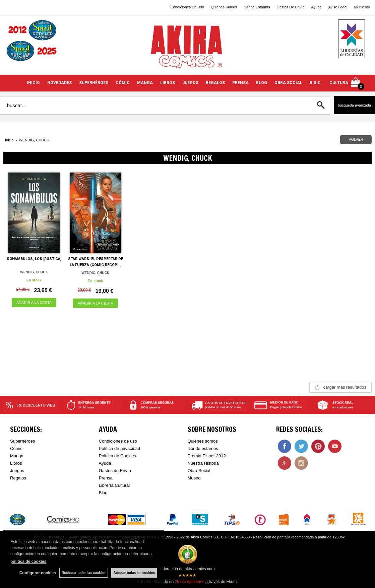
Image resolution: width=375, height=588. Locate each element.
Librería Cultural (114, 485)
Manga (17, 456)
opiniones (189, 582)
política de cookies (28, 562)
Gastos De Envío (290, 7)
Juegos (17, 471)
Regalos (18, 478)
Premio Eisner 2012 (207, 456)
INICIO (33, 83)
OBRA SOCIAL (288, 83)
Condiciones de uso (118, 441)
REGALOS (215, 83)
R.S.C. (316, 83)
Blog (103, 493)
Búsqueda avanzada (354, 105)
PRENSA (240, 83)
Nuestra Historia (203, 463)
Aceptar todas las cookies (134, 573)
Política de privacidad (120, 448)
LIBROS (168, 83)
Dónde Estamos (257, 7)
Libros (16, 463)
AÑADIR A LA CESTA (34, 303)
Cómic (16, 448)
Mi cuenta (362, 7)
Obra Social (199, 471)
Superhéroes (22, 441)
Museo (194, 478)
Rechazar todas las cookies (84, 573)
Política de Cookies (117, 456)
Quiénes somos (203, 441)
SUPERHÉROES (94, 83)
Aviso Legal (338, 7)
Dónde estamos (203, 448)
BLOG (262, 83)
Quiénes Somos (224, 7)
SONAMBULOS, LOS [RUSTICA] (34, 259)
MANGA (145, 83)
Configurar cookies (38, 573)
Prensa (106, 478)
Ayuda (317, 7)
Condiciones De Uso (187, 7)
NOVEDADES (59, 83)
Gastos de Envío (115, 471)
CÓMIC (123, 83)
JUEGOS (190, 83)
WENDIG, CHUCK (34, 272)
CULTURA (339, 83)
